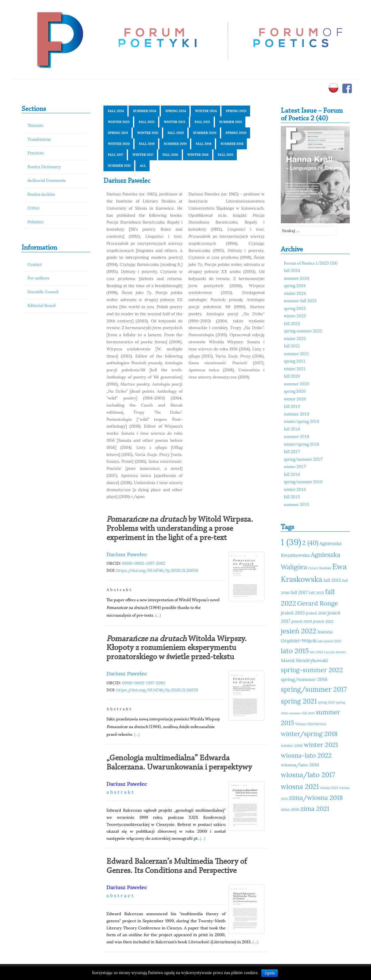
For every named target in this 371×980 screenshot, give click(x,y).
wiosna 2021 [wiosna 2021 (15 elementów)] (300, 786)
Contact (35, 265)
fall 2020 (176, 133)
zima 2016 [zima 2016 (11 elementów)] (290, 809)
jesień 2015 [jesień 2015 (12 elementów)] (293, 613)
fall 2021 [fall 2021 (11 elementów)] (316, 593)
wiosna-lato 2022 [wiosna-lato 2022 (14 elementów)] (306, 755)
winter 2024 (206, 111)
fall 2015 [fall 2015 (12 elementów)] (332, 580)
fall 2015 (226, 155)
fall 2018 (204, 144)
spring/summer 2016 (303, 482)
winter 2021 (148, 133)
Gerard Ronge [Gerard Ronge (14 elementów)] (318, 603)
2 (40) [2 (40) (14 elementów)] (310, 543)
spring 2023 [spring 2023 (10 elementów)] (326, 702)
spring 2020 (236, 133)
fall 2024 (116, 111)
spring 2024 (176, 111)
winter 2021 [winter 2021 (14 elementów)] (321, 745)
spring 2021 (118, 133)
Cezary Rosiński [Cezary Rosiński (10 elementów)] (320, 568)
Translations (39, 140)
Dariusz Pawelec (127, 554)
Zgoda (270, 973)
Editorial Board (42, 306)
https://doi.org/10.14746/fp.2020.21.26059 (157, 570)
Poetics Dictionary (44, 167)
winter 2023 (119, 122)
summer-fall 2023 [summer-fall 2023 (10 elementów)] (302, 713)
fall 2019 (147, 144)
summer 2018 (232, 144)
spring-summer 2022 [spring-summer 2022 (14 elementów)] (312, 670)
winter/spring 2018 (302, 445)
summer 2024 (145, 111)
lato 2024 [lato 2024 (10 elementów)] (316, 652)
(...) (158, 615)
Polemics (35, 222)
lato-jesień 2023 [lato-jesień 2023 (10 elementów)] (329, 641)
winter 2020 (119, 144)
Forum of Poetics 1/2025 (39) (311, 264)
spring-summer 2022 (303, 331)
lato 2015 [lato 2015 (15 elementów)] (295, 651)
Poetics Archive (41, 195)
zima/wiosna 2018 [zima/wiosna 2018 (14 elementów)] (316, 798)
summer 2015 (119, 166)
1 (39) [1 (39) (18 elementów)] (291, 542)
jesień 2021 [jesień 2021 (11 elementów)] (323, 621)
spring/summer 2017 (303, 460)
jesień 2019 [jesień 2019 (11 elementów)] (302, 621)
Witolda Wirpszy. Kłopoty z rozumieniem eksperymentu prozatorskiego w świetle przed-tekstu (176, 648)
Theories (35, 126)
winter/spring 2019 (302, 422)
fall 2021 (202, 122)
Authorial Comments (47, 181)
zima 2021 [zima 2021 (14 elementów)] (315, 808)
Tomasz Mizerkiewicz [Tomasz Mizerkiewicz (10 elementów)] (311, 724)
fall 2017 (116, 155)
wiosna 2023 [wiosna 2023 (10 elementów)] (329, 788)
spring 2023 (236, 111)
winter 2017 (143, 155)
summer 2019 (175, 144)
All (143, 166)
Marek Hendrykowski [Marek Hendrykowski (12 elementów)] (304, 660)
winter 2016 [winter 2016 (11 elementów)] (292, 745)
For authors (38, 278)
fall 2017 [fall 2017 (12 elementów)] (299, 592)
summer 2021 (231, 122)
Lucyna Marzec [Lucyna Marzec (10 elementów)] (335, 652)
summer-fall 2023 (300, 301)
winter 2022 (175, 122)
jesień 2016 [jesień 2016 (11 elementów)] (316, 613)
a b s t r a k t (120, 792)
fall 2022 (147, 122)
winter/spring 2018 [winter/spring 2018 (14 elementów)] (309, 734)
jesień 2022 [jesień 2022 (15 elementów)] (299, 631)
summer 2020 (205, 133)
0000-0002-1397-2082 (144, 563)
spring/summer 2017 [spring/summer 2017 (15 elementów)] (314, 689)
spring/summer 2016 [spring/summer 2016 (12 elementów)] (304, 679)
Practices (36, 153)
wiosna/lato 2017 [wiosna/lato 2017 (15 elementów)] (308, 775)
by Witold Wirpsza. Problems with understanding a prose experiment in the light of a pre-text (180, 529)
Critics (33, 208)
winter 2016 (198, 155)
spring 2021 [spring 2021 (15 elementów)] (299, 701)
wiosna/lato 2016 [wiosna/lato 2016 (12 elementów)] (300, 765)
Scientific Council (43, 292)
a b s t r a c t (120, 895)
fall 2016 (170, 155)
